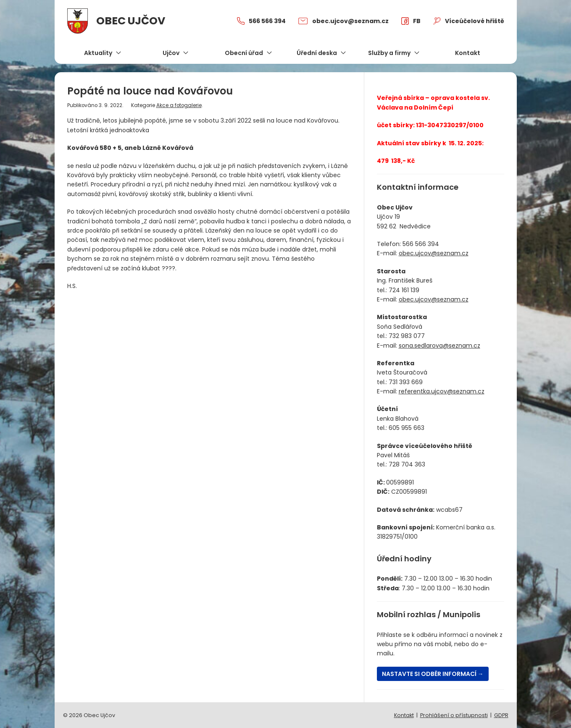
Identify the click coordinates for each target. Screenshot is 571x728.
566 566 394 (421, 244)
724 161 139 (404, 290)
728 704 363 (407, 464)
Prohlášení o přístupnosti (454, 715)
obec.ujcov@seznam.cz (434, 253)
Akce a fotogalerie (179, 105)
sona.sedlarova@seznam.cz (439, 346)
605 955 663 (407, 428)
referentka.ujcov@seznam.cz (442, 391)
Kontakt (404, 715)
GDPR (501, 715)
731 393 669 (406, 382)
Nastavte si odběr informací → (433, 674)
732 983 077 (407, 336)
